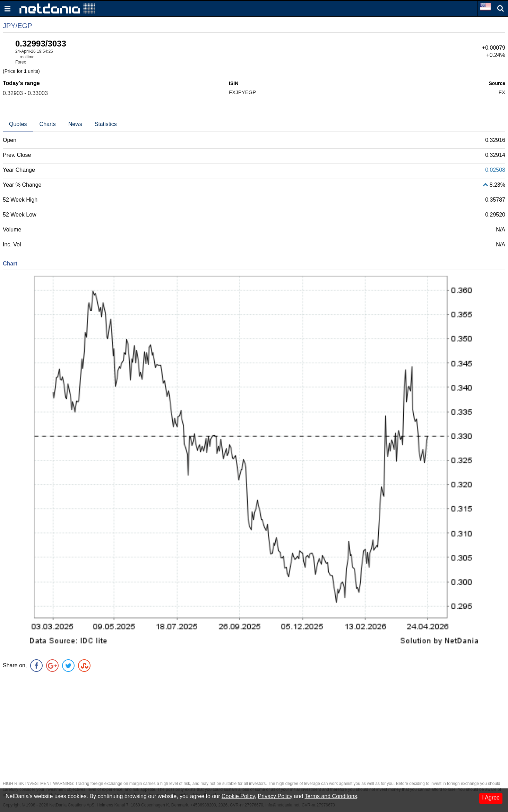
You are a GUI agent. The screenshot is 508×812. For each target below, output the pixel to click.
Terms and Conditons (331, 796)
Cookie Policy (238, 796)
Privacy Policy (275, 796)
